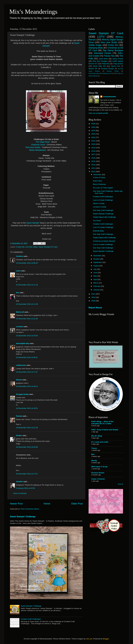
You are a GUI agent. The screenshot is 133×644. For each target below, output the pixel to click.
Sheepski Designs (108, 69)
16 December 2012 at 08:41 (27, 357)
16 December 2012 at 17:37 (27, 372)
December (98, 175)
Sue (18, 293)
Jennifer (19, 482)
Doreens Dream (98, 473)
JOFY (116, 73)
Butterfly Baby (98, 231)
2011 (94, 294)
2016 (94, 158)
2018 (94, 151)
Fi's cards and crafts (100, 442)
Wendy (94, 461)
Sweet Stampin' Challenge (23, 517)
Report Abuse (95, 308)
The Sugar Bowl (43, 142)
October (97, 259)
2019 (94, 148)
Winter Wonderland (38, 150)
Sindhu (19, 435)
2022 (94, 137)
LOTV (101, 37)
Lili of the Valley (31, 247)
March (96, 283)
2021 (94, 141)
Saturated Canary (102, 53)
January (97, 290)
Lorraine (19, 327)
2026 (94, 124)
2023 (94, 134)
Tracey (94, 448)
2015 (94, 161)
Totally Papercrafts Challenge (104, 217)
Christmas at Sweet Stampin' (104, 241)
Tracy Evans (118, 64)
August (96, 266)
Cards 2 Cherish (98, 479)
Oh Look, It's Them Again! (103, 188)
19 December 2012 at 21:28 (27, 428)
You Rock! (97, 221)
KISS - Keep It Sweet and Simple (105, 430)
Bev (93, 454)
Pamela (19, 416)
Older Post (77, 504)
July (95, 269)
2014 (94, 165)
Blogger (106, 639)
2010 (94, 297)
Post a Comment (20, 493)
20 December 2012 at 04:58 (27, 447)
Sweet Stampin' (33, 223)
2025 (94, 127)
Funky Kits (20, 247)
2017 (94, 154)
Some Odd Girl (99, 66)
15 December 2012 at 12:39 (27, 319)
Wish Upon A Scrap (99, 467)
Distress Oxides (113, 71)
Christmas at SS (107, 73)
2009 (94, 301)
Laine (18, 271)
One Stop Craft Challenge (103, 210)
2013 (94, 168)
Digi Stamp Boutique (113, 50)
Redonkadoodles (94, 73)
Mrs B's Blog (97, 436)
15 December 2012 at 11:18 (27, 285)
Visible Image (95, 45)
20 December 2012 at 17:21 (27, 474)
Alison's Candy (99, 203)
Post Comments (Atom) (30, 509)
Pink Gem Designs (100, 61)
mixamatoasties (109, 97)
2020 (94, 144)
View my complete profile (98, 113)
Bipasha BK (93, 69)
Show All (120, 484)
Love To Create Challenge (103, 227)
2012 (94, 172)
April (95, 279)
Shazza (19, 380)
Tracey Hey (109, 56)
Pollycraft (105, 64)
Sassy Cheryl (118, 59)
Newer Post (16, 504)
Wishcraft (20, 312)
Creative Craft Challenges (31, 619)
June (96, 273)
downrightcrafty (23, 343)
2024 (94, 131)
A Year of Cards (99, 178)
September (98, 262)
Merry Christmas (99, 184)
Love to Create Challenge (103, 200)
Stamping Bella (96, 48)
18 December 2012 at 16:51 (27, 408)
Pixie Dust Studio (33, 147)
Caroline (19, 256)
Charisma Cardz (38, 145)
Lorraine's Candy (100, 207)
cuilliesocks (21, 365)
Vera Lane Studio (109, 42)
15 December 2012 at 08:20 (27, 263)
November (98, 256)
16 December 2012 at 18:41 (27, 386)
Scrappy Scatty (22, 394)
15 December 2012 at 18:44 (27, 336)
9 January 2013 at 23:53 (25, 488)
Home (47, 504)
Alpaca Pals (116, 66)
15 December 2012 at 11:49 (27, 304)
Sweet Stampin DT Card (48, 247)
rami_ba (89, 639)
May (95, 276)
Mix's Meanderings (33, 12)
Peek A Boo (98, 181)
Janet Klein (103, 59)
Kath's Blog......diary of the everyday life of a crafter (102, 423)
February (97, 286)
